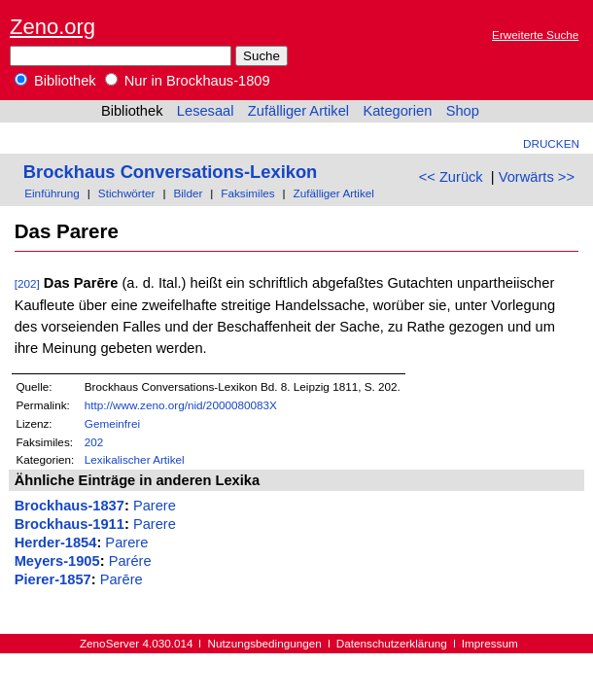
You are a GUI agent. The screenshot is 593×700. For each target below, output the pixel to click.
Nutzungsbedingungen (265, 643)
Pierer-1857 (53, 579)
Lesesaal (206, 111)
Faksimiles (247, 193)
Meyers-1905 (57, 561)
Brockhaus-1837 (70, 506)
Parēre (122, 579)
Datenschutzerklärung (392, 643)
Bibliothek (55, 81)
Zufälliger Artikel (298, 111)
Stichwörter (127, 193)
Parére (130, 561)
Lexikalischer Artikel (135, 459)
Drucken (551, 143)
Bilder (188, 193)
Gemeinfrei (112, 423)
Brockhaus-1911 (70, 524)
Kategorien (397, 111)
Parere (155, 506)
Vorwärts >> (537, 177)
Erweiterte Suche (535, 35)
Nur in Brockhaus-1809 (188, 81)
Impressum (490, 643)
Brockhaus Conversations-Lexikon (171, 172)
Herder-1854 (56, 542)
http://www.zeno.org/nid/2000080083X (181, 405)
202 (94, 442)
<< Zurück (451, 177)
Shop (463, 111)
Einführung (52, 193)
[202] (27, 283)
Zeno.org (52, 27)
